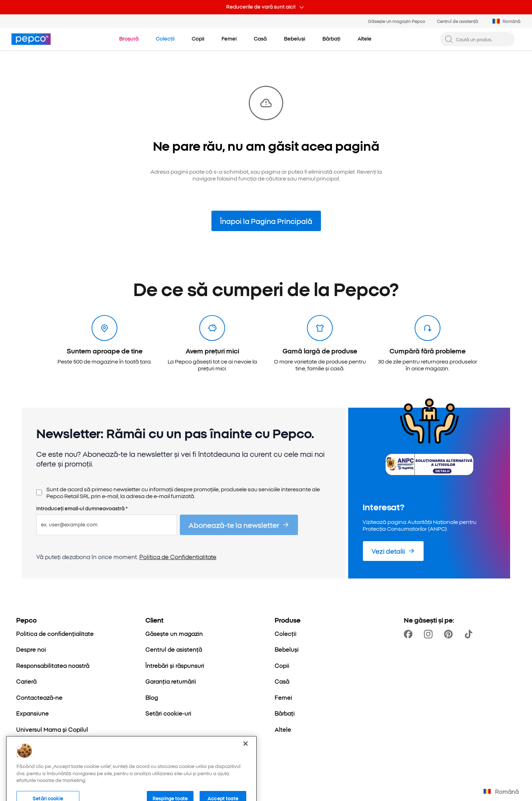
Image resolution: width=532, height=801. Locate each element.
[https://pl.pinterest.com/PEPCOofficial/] (450, 634)
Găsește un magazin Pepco (397, 21)
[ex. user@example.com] (107, 525)
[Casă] (282, 681)
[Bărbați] (285, 713)
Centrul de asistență (458, 21)
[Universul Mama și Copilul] (52, 729)
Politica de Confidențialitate (178, 557)
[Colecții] (286, 633)
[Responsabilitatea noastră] (53, 665)
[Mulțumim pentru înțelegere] (198, 39)
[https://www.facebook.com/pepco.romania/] (410, 634)
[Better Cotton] (35, 745)
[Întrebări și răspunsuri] (175, 665)
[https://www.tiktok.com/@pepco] (470, 634)
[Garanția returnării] (171, 681)
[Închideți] (246, 782)
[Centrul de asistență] (174, 649)
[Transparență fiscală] (45, 761)
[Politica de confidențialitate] (55, 633)
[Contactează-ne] (39, 697)
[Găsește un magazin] (174, 633)
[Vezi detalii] (393, 551)
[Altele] (283, 729)
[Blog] (152, 697)
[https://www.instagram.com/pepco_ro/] (430, 634)
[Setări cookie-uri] (168, 713)
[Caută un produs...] (483, 39)
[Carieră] (26, 681)
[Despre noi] (31, 649)
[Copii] (282, 665)
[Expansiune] (32, 713)
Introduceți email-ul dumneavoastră (82, 509)
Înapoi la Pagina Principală (266, 221)
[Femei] (283, 697)
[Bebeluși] (287, 649)
